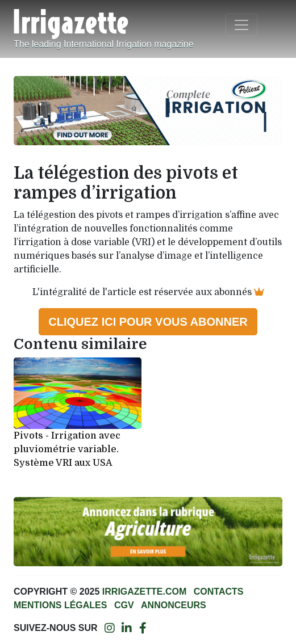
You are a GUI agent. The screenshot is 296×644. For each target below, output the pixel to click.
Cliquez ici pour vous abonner (148, 322)
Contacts (219, 592)
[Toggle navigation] (241, 25)
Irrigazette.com (144, 592)
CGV (124, 605)
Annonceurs (174, 605)
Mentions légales (60, 605)
